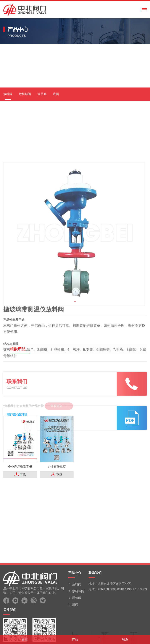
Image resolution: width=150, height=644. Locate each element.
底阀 (56, 136)
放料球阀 (25, 136)
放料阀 (8, 136)
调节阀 (42, 136)
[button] (75, 354)
